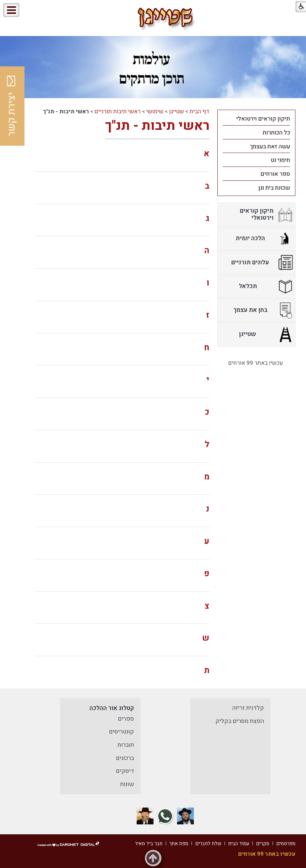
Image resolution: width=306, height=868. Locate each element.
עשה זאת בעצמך (270, 147)
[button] (40, 10)
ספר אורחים (275, 174)
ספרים (126, 719)
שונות (127, 784)
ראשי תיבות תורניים (118, 112)
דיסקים (125, 771)
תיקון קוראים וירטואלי (263, 119)
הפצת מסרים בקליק (240, 721)
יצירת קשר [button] (12, 106)
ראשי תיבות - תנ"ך (157, 126)
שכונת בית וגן (274, 188)
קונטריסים (121, 732)
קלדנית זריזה (248, 708)
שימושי (155, 112)
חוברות (126, 745)
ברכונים (125, 758)
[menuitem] (256, 119)
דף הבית (199, 112)
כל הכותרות (276, 133)
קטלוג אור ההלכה (112, 708)
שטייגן (176, 112)
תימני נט (280, 160)
